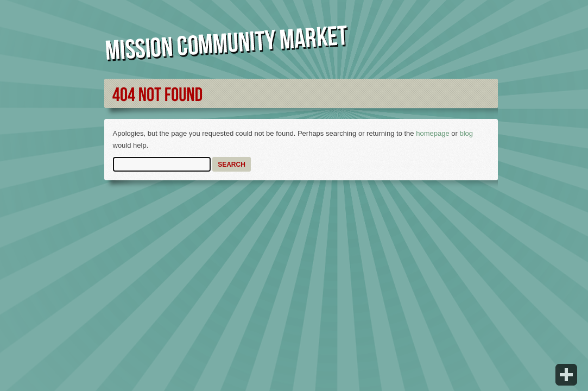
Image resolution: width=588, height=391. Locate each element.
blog (466, 133)
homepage (432, 133)
